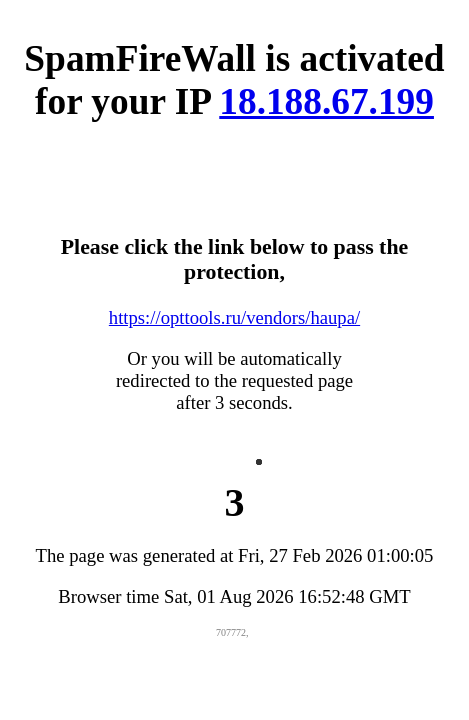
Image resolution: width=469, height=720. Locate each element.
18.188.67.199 (326, 101)
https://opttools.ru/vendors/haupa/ (234, 317)
